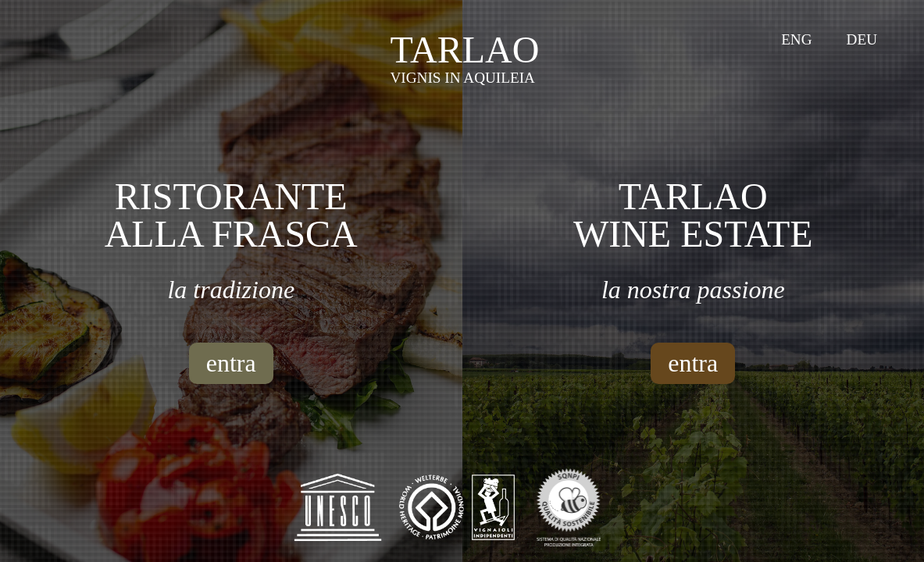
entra (231, 363)
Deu (862, 39)
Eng (796, 39)
